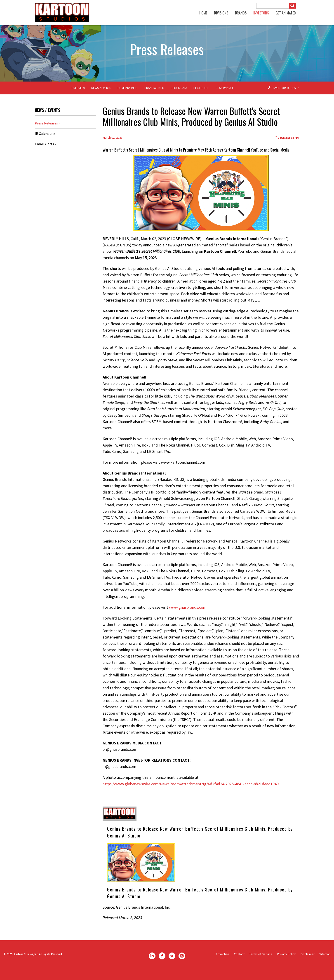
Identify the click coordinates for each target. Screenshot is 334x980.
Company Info (128, 97)
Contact (239, 963)
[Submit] (292, 6)
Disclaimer (308, 963)
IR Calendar (44, 142)
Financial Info (154, 97)
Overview (78, 97)
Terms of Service (261, 963)
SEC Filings (201, 97)
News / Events (101, 97)
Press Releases (46, 132)
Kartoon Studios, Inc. (26, 963)
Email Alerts (44, 153)
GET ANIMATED (286, 13)
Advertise (222, 963)
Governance (225, 97)
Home (203, 13)
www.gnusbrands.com (188, 616)
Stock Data (179, 97)
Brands (241, 13)
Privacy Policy (286, 963)
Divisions (221, 13)
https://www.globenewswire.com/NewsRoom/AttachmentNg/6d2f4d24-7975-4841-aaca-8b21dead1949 (191, 792)
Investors (261, 13)
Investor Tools (285, 97)
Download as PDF (287, 146)
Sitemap (325, 963)
